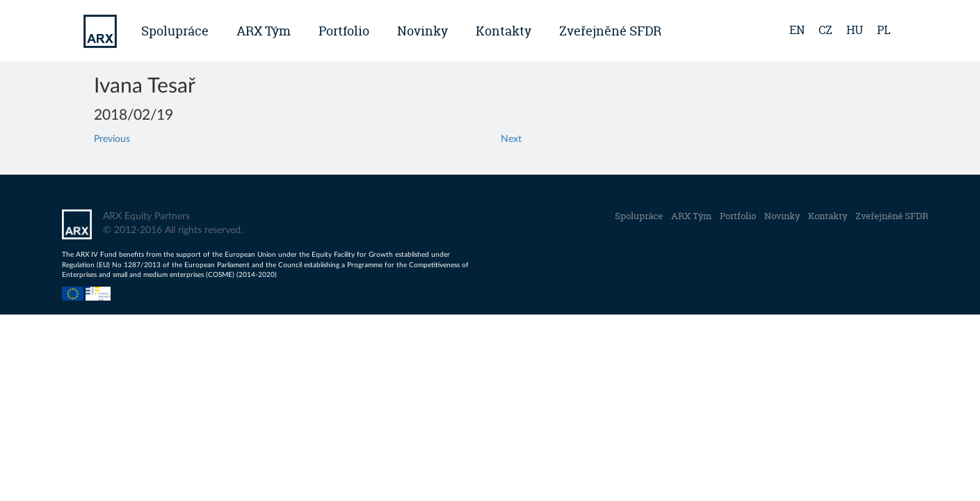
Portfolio (344, 31)
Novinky (423, 31)
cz (826, 30)
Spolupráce (175, 31)
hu (855, 30)
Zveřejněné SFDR (610, 31)
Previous (112, 139)
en (797, 30)
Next (511, 139)
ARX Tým (264, 31)
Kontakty (504, 31)
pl (884, 30)
